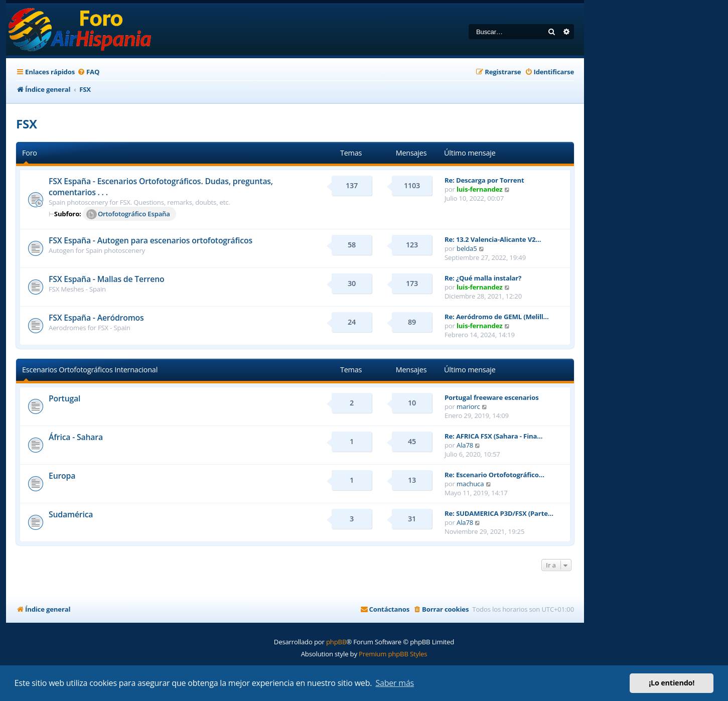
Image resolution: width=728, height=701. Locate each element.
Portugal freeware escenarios (492, 397)
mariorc (468, 406)
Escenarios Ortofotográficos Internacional (90, 370)
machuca (470, 484)
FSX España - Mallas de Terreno (106, 279)
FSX (27, 124)
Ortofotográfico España (128, 214)
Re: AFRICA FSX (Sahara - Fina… (493, 436)
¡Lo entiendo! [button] (672, 683)
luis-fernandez (479, 189)
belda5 (467, 248)
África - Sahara (76, 437)
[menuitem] (88, 72)
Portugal (64, 398)
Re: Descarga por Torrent (484, 180)
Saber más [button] (395, 683)
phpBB (336, 642)
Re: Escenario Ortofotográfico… (494, 475)
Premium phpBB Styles (393, 654)
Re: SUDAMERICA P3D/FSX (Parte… (499, 513)
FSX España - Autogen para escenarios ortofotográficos (151, 240)
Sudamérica (71, 514)
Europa (62, 476)
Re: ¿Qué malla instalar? (483, 278)
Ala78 (465, 445)
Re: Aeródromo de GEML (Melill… (497, 317)
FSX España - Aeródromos (96, 318)
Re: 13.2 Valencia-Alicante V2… (493, 239)
